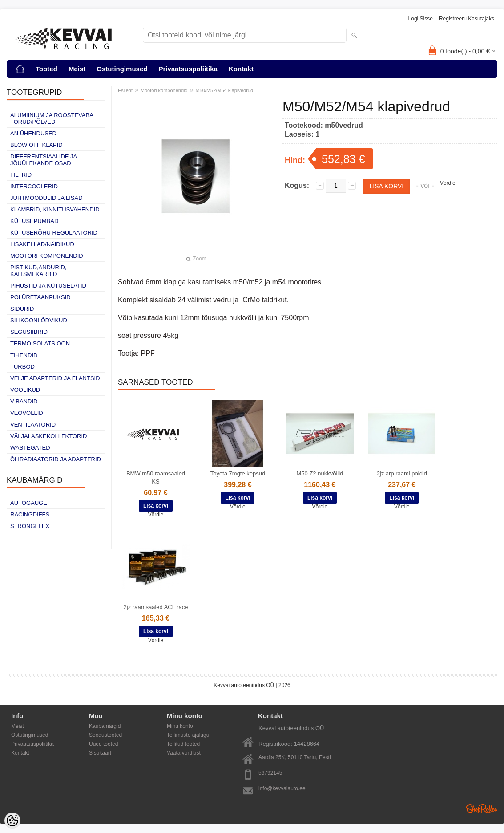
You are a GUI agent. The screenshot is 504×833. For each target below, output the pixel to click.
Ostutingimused (122, 69)
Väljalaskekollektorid (48, 436)
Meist (77, 69)
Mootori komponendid (47, 256)
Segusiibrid (29, 332)
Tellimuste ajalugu (188, 735)
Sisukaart (100, 753)
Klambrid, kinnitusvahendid (55, 209)
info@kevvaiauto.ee (282, 788)
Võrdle (448, 183)
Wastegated (30, 448)
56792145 (270, 773)
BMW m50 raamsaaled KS (156, 477)
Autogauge (29, 503)
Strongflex (30, 526)
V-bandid (24, 401)
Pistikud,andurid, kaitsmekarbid (38, 271)
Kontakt (241, 69)
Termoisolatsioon (40, 343)
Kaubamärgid (105, 726)
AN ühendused (33, 133)
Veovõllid (27, 413)
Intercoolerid (34, 186)
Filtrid (21, 175)
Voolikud (25, 390)
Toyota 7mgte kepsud (238, 473)
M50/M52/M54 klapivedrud (224, 90)
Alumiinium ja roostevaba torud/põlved (52, 118)
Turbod (22, 367)
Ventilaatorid (33, 425)
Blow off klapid (36, 145)
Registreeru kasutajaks (467, 19)
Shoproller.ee (482, 809)
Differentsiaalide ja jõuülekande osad (44, 160)
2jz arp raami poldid (402, 473)
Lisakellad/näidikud (42, 244)
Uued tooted (103, 744)
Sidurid (22, 309)
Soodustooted (105, 735)
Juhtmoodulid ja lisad (46, 198)
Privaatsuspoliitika (188, 69)
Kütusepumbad (34, 221)
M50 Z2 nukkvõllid (320, 473)
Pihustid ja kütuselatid (48, 286)
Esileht (125, 90)
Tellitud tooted (183, 744)
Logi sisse (421, 19)
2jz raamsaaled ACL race (156, 607)
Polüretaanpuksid (40, 297)
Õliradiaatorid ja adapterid (56, 459)
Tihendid (24, 355)
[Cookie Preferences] (12, 821)
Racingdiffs (30, 514)
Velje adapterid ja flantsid (55, 378)
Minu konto (180, 726)
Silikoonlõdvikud (39, 320)
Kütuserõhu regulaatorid (54, 233)
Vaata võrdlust (184, 753)
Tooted (46, 69)
